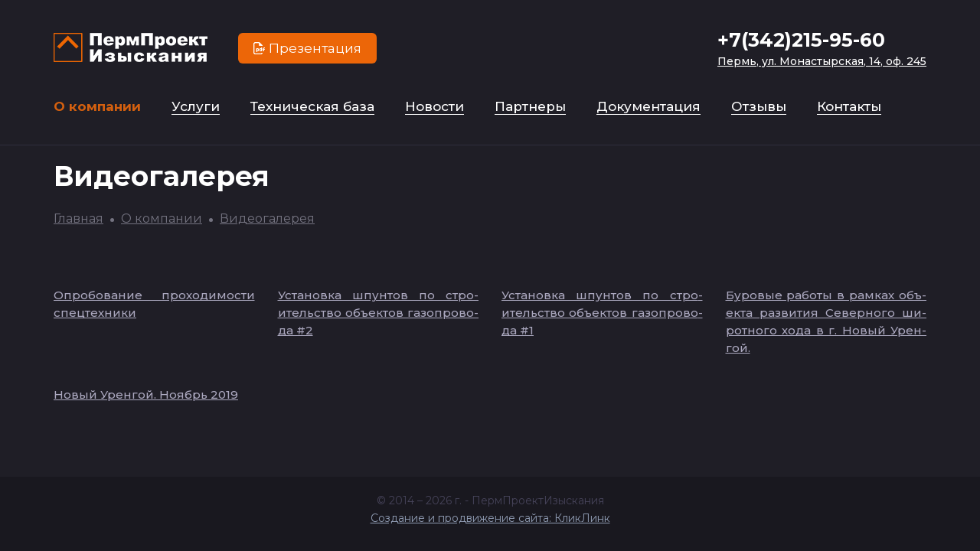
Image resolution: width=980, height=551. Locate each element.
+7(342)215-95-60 (801, 40)
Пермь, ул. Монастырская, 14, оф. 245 (822, 61)
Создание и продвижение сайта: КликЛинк (490, 518)
